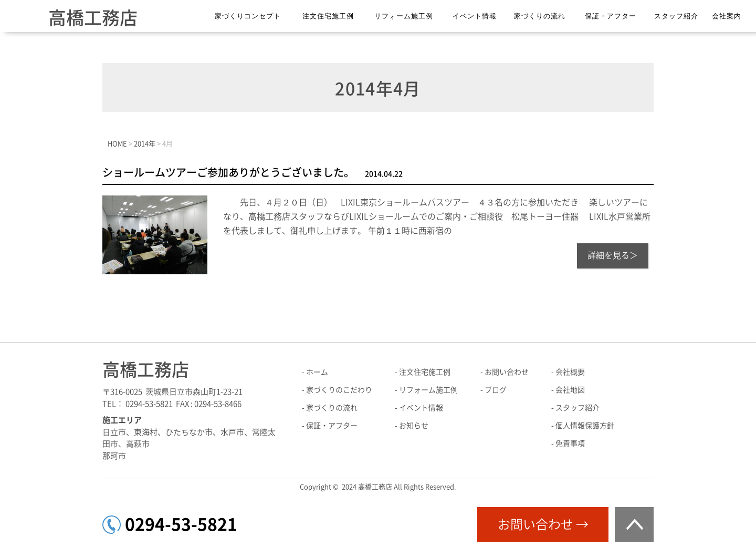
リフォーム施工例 (404, 16)
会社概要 (570, 372)
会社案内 (727, 16)
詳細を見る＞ (613, 255)
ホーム (317, 372)
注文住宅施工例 (328, 16)
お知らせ (414, 426)
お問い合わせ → (543, 524)
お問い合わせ (507, 372)
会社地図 (570, 390)
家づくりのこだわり (339, 390)
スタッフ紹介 (676, 16)
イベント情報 (475, 16)
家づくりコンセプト (248, 16)
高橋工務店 (93, 18)
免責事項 (570, 443)
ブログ (496, 390)
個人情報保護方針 (585, 426)
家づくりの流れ (540, 16)
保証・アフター (611, 16)
